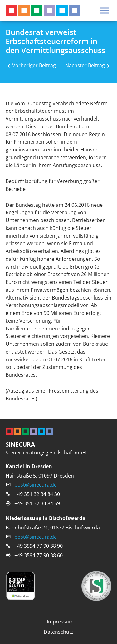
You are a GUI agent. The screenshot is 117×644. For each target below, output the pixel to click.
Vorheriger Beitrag (34, 65)
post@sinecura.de (36, 485)
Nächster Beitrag (85, 65)
